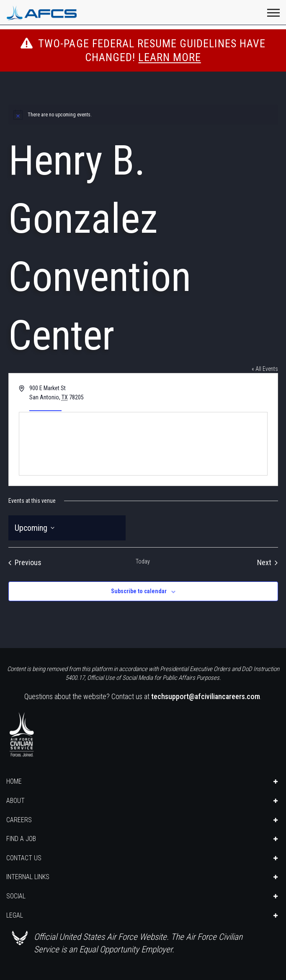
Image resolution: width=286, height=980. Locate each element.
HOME (14, 781)
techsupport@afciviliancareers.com (206, 696)
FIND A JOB (21, 839)
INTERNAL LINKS (28, 877)
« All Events (265, 369)
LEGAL (15, 915)
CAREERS (19, 820)
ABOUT (15, 801)
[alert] (143, 115)
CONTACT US (24, 858)
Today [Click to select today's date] (143, 561)
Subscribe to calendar (139, 591)
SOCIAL (16, 896)
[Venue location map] (143, 444)
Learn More (169, 57)
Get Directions (45, 407)
